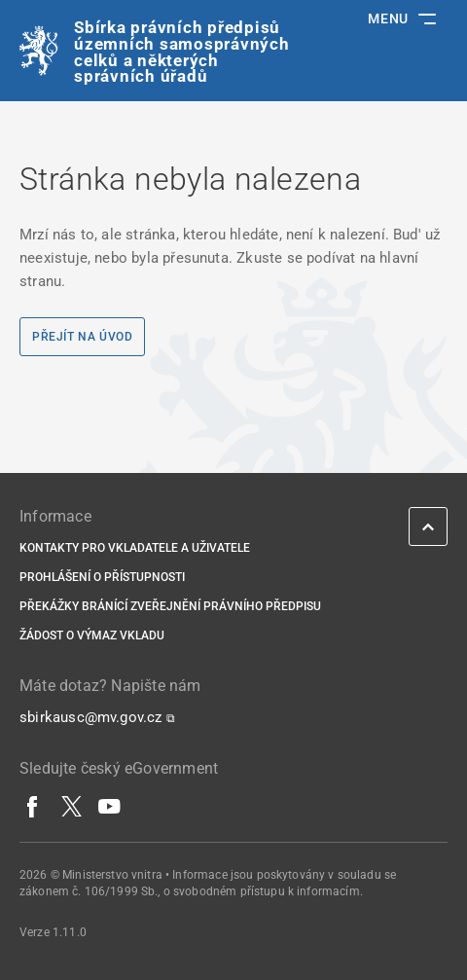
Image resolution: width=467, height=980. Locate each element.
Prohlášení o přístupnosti (102, 577)
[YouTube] (110, 806)
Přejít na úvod (82, 337)
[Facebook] (33, 806)
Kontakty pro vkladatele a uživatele (135, 548)
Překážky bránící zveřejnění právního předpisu (170, 606)
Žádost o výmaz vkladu (92, 635)
